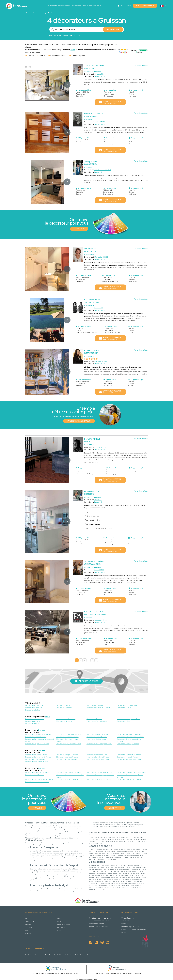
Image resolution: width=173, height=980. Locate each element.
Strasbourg (29, 921)
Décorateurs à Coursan (94, 719)
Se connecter (124, 6)
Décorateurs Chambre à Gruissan (67, 737)
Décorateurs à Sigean (124, 721)
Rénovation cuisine (97, 924)
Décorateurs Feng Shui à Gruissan (98, 759)
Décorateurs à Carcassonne (34, 719)
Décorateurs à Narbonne (64, 721)
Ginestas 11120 (100, 74)
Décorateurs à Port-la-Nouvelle (97, 721)
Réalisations (76, 6)
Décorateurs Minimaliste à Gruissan (129, 755)
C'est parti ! (115, 808)
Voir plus (77, 35)
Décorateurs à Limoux (33, 721)
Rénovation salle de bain (99, 927)
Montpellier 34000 (101, 257)
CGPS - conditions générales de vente (134, 931)
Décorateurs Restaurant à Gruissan (129, 734)
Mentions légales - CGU (131, 927)
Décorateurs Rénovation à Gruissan (37, 782)
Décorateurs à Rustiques (95, 705)
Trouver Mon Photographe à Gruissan (106, 973)
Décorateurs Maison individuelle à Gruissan (40, 734)
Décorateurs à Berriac (63, 705)
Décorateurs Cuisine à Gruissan (36, 737)
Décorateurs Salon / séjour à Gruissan (69, 744)
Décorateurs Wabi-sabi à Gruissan (37, 762)
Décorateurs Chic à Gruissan (35, 759)
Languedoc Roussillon (50, 13)
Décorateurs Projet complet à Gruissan (69, 773)
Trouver (79, 229)
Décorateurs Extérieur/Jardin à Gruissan (130, 737)
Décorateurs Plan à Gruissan (35, 775)
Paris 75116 (98, 500)
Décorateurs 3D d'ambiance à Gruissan (100, 779)
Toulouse (29, 927)
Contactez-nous (94, 6)
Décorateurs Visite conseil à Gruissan (38, 773)
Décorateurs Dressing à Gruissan (128, 744)
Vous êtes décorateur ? (145, 6)
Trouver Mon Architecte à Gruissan (45, 973)
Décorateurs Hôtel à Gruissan (96, 739)
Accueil (29, 13)
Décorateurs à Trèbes (32, 723)
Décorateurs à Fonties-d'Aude (127, 705)
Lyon (27, 918)
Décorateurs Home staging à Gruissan (99, 773)
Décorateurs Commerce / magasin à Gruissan (68, 740)
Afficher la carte (86, 681)
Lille (27, 931)
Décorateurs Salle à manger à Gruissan (99, 744)
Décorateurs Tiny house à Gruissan (37, 744)
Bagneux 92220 (100, 447)
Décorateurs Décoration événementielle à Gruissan (70, 776)
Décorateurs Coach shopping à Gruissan (100, 775)
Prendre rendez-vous (79, 421)
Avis (84, 6)
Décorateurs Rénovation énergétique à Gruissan (130, 776)
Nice (59, 931)
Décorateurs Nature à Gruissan (66, 759)
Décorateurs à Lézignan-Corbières (129, 719)
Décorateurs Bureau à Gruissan (97, 737)
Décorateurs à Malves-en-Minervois (98, 708)
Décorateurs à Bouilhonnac (34, 705)
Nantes (28, 934)
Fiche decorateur (141, 65)
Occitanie (37, 13)
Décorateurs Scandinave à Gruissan (98, 757)
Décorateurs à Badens (33, 710)
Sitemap (124, 924)
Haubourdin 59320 (101, 620)
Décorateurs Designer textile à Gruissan (130, 779)
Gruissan (42, 730)
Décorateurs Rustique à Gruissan (67, 755)
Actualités (125, 921)
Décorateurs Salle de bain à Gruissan (99, 734)
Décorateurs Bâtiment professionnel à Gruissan (130, 740)
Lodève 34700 (100, 122)
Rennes (28, 924)
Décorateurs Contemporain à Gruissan (38, 757)
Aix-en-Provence (64, 924)
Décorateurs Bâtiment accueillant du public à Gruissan (40, 740)
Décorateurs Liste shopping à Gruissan (69, 779)
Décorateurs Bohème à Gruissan (97, 755)
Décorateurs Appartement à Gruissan (69, 734)
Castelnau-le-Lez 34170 (103, 170)
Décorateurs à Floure (124, 708)
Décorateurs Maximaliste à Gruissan (129, 759)
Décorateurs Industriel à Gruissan (36, 755)
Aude (62, 13)
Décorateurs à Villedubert (34, 708)
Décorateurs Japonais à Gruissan (67, 757)
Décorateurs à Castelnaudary (66, 719)
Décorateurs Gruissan (74, 13)
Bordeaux (61, 927)
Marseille (61, 918)
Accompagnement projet (99, 921)
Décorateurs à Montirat (64, 708)
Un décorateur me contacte (58, 6)
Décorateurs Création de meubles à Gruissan (40, 779)
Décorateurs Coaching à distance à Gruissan (132, 773)
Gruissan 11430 (99, 76)
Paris (59, 921)
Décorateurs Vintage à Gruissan (128, 757)
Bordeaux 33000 (101, 361)
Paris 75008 (99, 308)
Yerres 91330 (99, 570)
